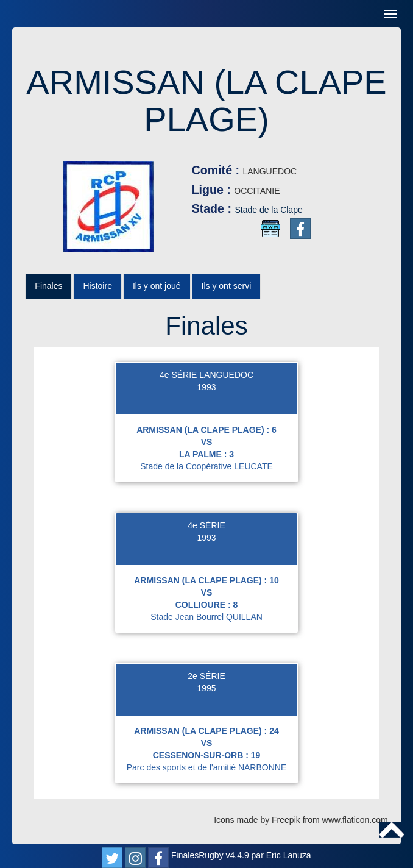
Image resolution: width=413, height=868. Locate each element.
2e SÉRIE (206, 676)
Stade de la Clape (268, 210)
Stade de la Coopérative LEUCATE (206, 466)
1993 (206, 387)
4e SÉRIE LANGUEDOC (206, 375)
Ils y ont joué (157, 286)
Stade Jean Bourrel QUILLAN (206, 617)
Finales (48, 286)
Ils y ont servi (227, 286)
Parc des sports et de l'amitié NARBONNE (207, 767)
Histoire (97, 286)
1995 (206, 688)
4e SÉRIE (206, 525)
